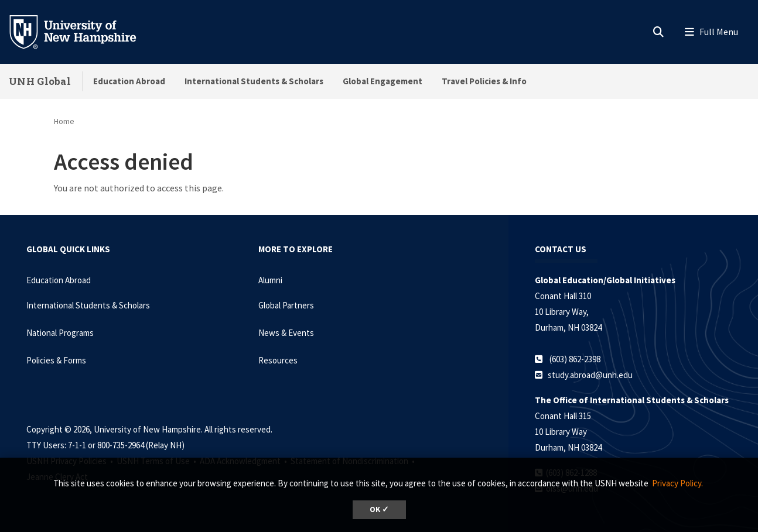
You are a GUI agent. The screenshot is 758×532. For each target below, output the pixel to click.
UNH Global (40, 81)
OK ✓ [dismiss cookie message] (379, 509)
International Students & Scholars (254, 81)
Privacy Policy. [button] (677, 483)
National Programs (60, 333)
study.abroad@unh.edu (590, 375)
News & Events (286, 333)
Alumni (270, 280)
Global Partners (286, 305)
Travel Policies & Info (484, 81)
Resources (278, 360)
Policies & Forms (56, 360)
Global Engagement (383, 81)
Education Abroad (129, 81)
